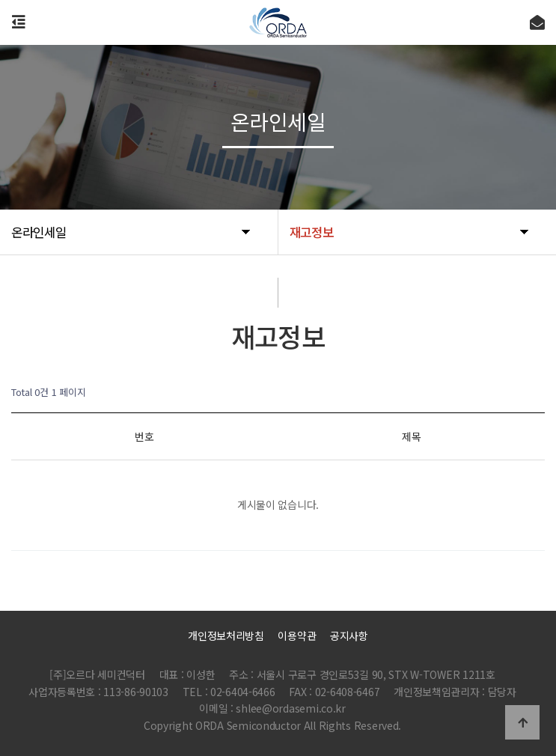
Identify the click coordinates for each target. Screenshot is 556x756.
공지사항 (349, 635)
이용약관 (297, 635)
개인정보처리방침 (226, 635)
